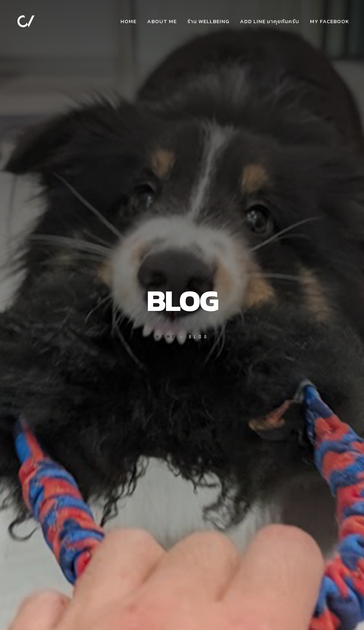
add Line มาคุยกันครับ (270, 21)
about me (162, 21)
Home (129, 21)
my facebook (330, 21)
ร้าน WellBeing (208, 21)
